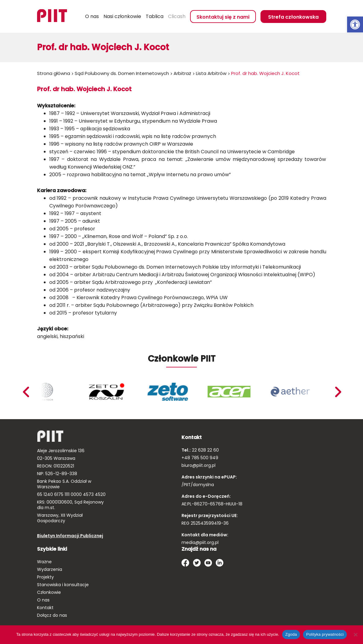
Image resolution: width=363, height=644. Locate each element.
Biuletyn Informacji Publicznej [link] (70, 536)
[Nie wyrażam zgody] (355, 635)
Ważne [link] (44, 562)
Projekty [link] (45, 577)
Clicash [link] (177, 16)
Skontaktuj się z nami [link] (223, 17)
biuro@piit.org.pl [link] (198, 465)
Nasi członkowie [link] (122, 16)
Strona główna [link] (54, 73)
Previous (338, 392)
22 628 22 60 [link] (205, 450)
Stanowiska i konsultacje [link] (63, 585)
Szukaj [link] (78, 17)
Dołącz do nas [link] (52, 615)
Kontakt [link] (45, 608)
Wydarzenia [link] (50, 569)
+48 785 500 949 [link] (200, 458)
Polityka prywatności (325, 634)
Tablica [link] (155, 16)
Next (25, 392)
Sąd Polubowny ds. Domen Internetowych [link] (122, 73)
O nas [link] (92, 16)
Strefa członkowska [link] (293, 17)
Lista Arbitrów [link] (211, 73)
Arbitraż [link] (182, 73)
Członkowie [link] (49, 592)
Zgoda (291, 634)
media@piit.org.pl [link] (200, 542)
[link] (355, 24)
